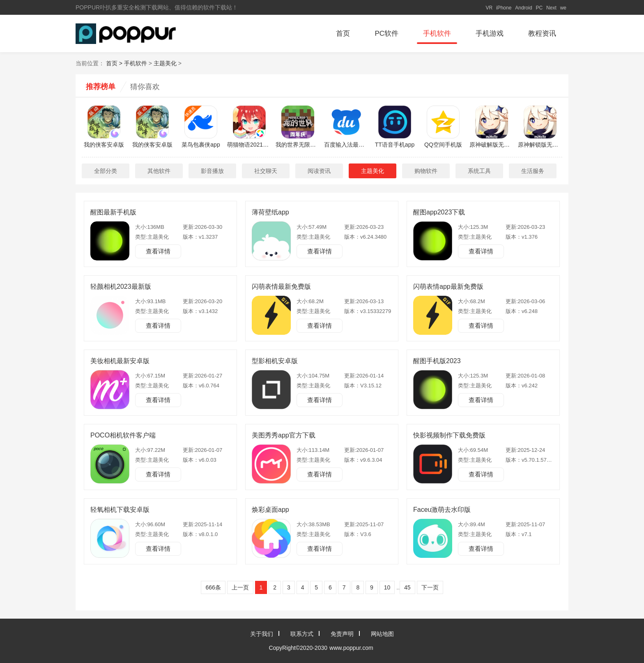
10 (387, 587)
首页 (343, 33)
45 (407, 587)
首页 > (115, 63)
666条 (213, 587)
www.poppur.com (351, 648)
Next (551, 8)
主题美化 (165, 63)
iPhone (504, 8)
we (563, 8)
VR (489, 8)
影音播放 (212, 171)
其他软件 (159, 171)
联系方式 (302, 634)
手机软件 (437, 33)
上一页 (240, 587)
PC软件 (386, 33)
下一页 (430, 587)
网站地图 (382, 634)
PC (539, 8)
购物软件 (426, 171)
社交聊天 (266, 171)
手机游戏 (490, 33)
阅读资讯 (319, 171)
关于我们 (262, 634)
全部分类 (106, 171)
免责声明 (342, 634)
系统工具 (479, 171)
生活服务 (533, 171)
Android (523, 8)
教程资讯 (542, 33)
